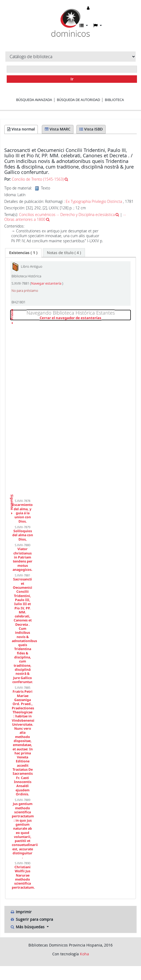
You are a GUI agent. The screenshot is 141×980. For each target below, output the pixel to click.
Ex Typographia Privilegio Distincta (94, 201)
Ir (72, 79)
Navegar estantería (47, 283)
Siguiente (12, 496)
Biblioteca (114, 100)
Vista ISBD (91, 129)
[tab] (23, 253)
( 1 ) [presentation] (23, 253)
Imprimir (21, 912)
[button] (84, 25)
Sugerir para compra (31, 919)
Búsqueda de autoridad (78, 100)
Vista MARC (58, 129)
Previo (12, 324)
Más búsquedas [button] (28, 927)
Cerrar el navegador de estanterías (85, 318)
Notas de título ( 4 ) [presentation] (64, 253)
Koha (84, 954)
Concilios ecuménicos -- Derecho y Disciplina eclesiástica (67, 215)
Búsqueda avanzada (34, 100)
